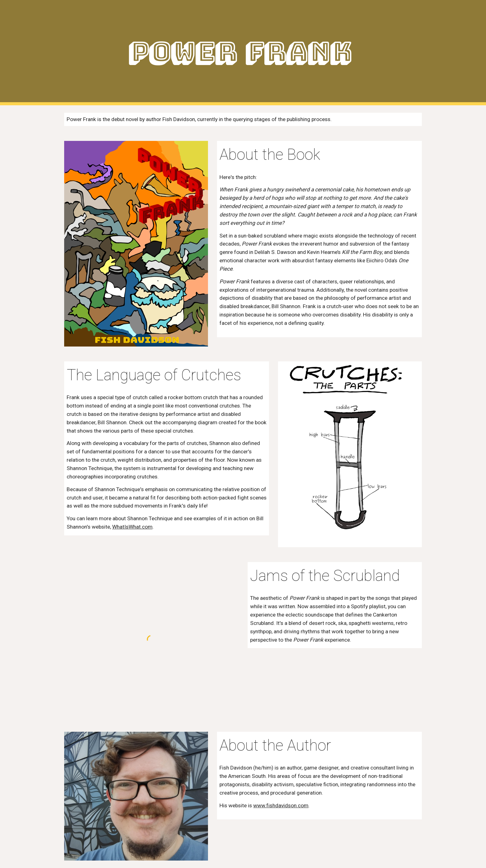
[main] (243, 53)
